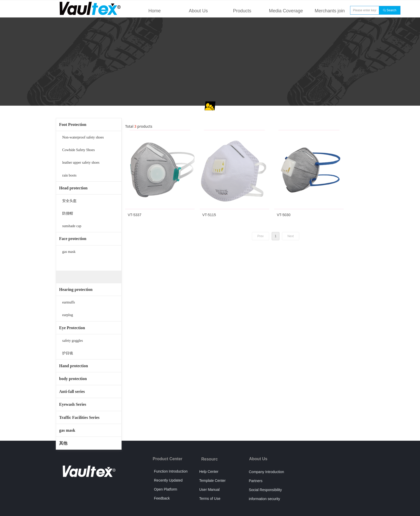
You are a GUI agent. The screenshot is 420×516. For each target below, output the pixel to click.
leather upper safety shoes (81, 163)
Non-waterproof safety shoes (83, 137)
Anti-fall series (72, 391)
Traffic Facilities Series (79, 417)
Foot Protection (73, 125)
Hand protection (74, 366)
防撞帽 (68, 213)
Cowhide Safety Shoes (79, 150)
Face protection (73, 239)
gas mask (69, 252)
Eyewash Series (73, 404)
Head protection (73, 188)
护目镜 (68, 353)
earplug (68, 315)
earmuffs (69, 302)
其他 (63, 443)
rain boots (69, 175)
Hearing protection (76, 289)
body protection (73, 379)
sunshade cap (72, 226)
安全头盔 (69, 201)
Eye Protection (72, 328)
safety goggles (72, 341)
